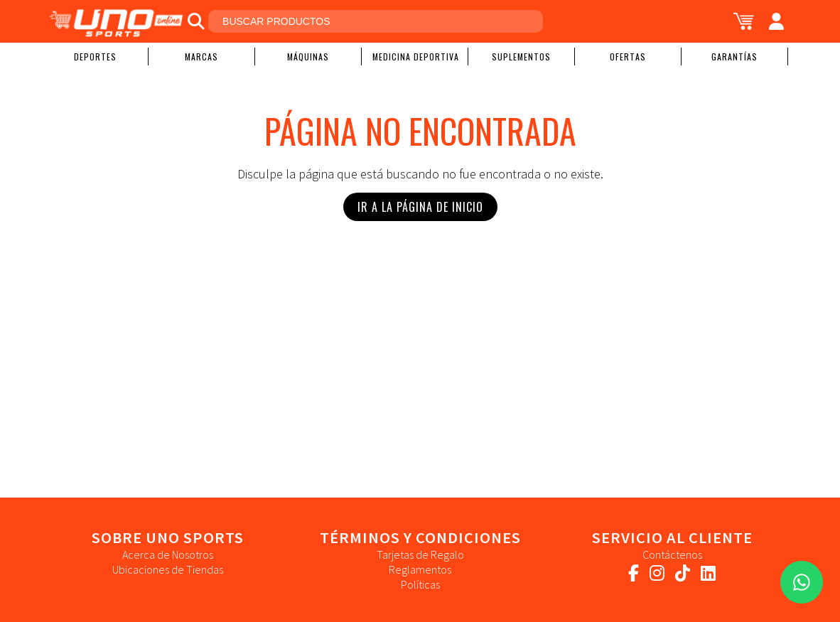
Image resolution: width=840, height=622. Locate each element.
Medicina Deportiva (416, 57)
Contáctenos (672, 554)
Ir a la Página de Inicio (420, 207)
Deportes (95, 57)
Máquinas (308, 57)
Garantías (734, 57)
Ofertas (628, 57)
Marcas (201, 57)
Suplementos (521, 57)
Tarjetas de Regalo (420, 554)
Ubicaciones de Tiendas (168, 569)
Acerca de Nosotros (168, 554)
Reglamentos (420, 569)
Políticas (420, 584)
